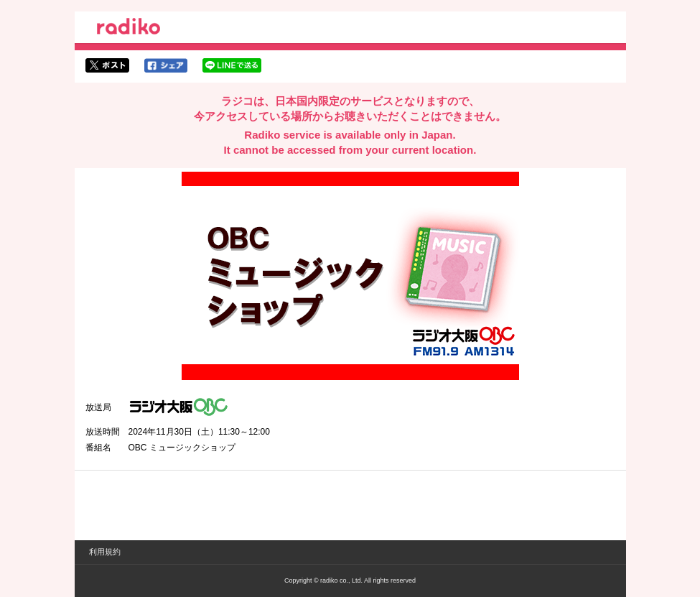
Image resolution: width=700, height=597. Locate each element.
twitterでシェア (107, 65)
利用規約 (105, 552)
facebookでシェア (166, 65)
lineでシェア (232, 65)
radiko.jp (129, 29)
